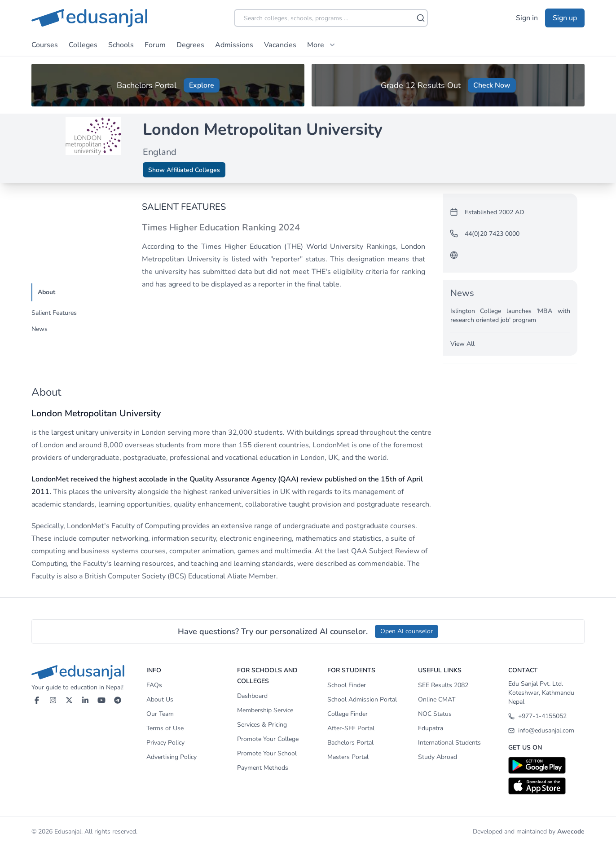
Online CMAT (437, 699)
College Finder (348, 714)
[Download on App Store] (546, 786)
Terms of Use (165, 728)
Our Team (160, 714)
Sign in (527, 18)
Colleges (83, 45)
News (40, 329)
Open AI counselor (407, 631)
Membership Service (265, 710)
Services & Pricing (262, 725)
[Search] (421, 18)
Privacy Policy (165, 743)
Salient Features (54, 313)
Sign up (565, 18)
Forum (155, 45)
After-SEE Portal (351, 728)
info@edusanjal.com (541, 730)
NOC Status (435, 714)
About (46, 292)
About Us (160, 699)
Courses (45, 45)
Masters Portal (348, 757)
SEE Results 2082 (443, 685)
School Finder (347, 685)
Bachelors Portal (350, 743)
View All (462, 344)
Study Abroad (438, 757)
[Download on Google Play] (546, 765)
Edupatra (431, 728)
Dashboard (252, 696)
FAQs (154, 685)
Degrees (190, 45)
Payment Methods (263, 768)
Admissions (234, 45)
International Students (449, 743)
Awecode (571, 832)
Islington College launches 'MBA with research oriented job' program (510, 315)
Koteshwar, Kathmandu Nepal (541, 697)
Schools (121, 45)
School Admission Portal (362, 699)
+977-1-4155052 (537, 716)
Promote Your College (268, 739)
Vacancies (280, 45)
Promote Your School (267, 753)
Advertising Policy (172, 757)
